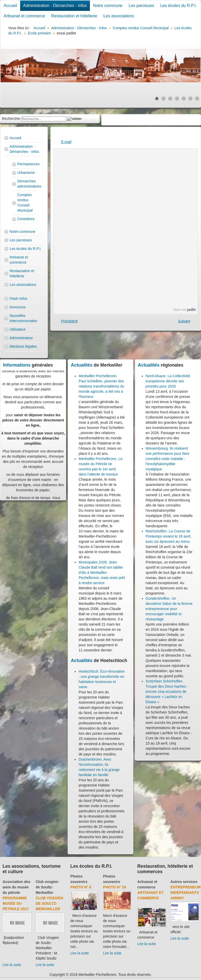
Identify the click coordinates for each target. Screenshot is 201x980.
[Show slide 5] (184, 99)
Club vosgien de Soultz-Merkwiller (47, 887)
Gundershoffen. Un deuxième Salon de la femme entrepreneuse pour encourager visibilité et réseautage (169, 609)
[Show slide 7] (197, 99)
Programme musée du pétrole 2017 (16, 903)
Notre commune (108, 6)
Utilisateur (18, 329)
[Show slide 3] (170, 99)
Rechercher (11, 118)
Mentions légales (23, 346)
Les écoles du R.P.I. (178, 6)
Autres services (184, 882)
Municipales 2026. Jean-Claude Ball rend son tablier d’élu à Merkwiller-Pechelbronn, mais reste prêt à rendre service (102, 573)
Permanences (26, 164)
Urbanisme (26, 173)
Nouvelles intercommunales (23, 318)
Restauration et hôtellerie (74, 16)
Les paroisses (141, 6)
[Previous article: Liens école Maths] (69, 321)
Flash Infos (18, 299)
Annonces (18, 307)
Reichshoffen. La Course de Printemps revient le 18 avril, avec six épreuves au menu (169, 536)
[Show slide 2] (164, 99)
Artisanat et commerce (24, 16)
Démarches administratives (26, 184)
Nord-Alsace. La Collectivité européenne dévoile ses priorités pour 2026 (168, 381)
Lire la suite (12, 965)
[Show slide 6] (190, 99)
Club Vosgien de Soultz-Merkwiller (49, 903)
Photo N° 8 (81, 887)
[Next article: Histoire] (184, 321)
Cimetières (26, 219)
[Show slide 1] (157, 99)
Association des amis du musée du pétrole (16, 887)
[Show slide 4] (177, 99)
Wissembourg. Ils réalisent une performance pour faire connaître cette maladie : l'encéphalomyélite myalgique (168, 459)
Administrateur (21, 338)
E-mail (66, 142)
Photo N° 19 (115, 887)
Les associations (119, 16)
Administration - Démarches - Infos (55, 6)
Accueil (10, 6)
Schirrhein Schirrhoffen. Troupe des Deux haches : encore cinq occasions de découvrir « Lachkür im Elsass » (167, 692)
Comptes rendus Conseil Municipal (25, 203)
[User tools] (54, 133)
